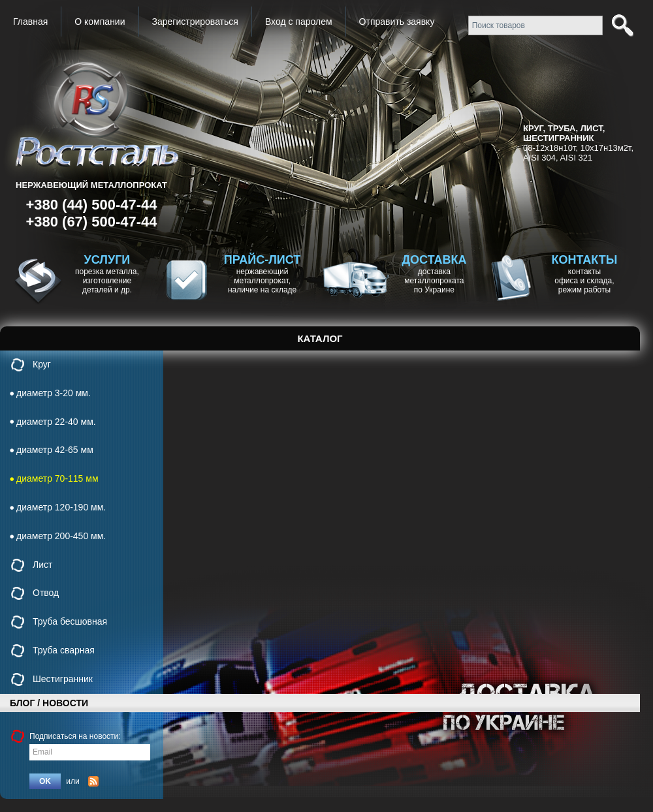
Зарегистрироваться (195, 22)
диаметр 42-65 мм (55, 450)
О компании (100, 22)
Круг (42, 364)
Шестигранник (63, 679)
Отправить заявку (397, 22)
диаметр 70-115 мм (57, 478)
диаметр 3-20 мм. (54, 393)
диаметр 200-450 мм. (61, 536)
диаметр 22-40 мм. (56, 422)
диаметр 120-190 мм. (61, 507)
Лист (42, 565)
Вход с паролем (299, 22)
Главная (30, 22)
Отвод (46, 593)
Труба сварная (64, 650)
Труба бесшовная (70, 621)
